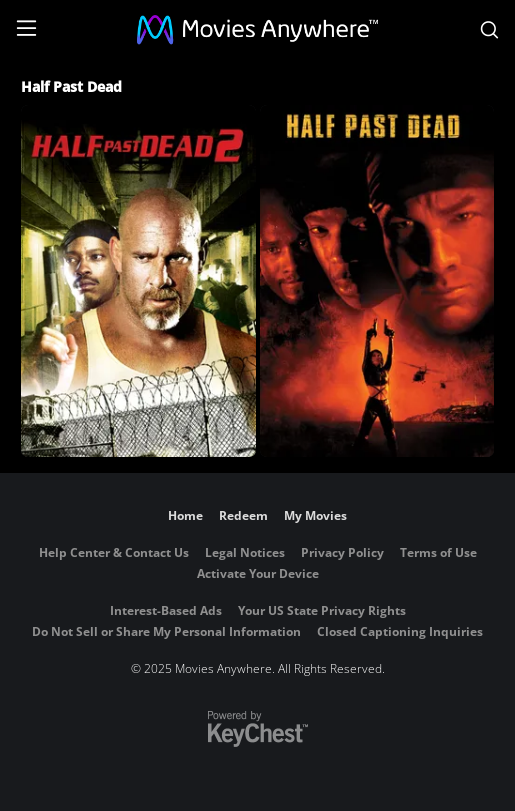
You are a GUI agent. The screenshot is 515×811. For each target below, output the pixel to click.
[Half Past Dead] (377, 281)
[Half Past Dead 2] (138, 281)
